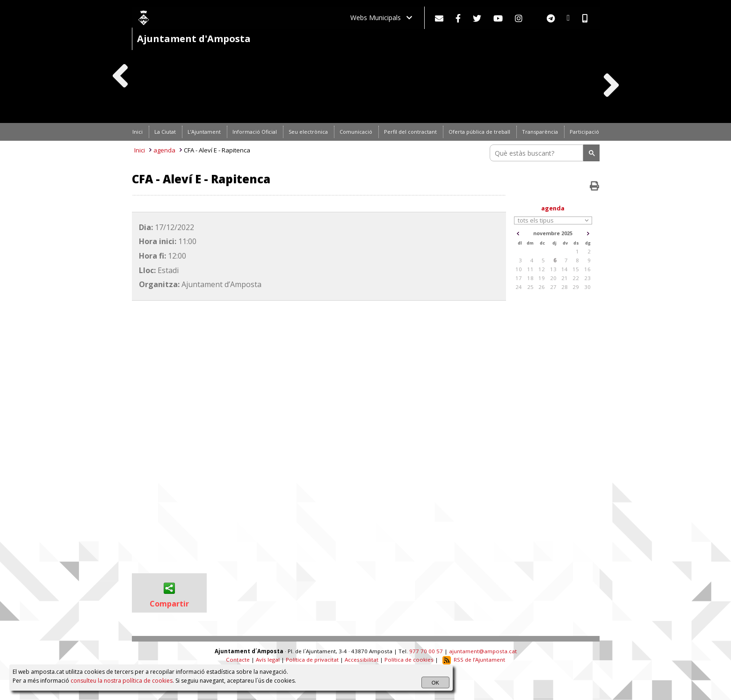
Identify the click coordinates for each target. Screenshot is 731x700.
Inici (140, 150)
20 (553, 278)
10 (519, 269)
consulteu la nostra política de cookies (122, 681)
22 (576, 278)
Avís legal (268, 660)
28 (565, 287)
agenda (164, 150)
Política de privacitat (312, 660)
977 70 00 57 (426, 651)
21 (565, 278)
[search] (538, 153)
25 (530, 287)
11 (530, 269)
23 (587, 278)
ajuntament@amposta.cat (483, 651)
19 (542, 278)
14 (565, 269)
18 (530, 278)
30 (587, 287)
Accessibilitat (362, 660)
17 (519, 278)
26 (542, 287)
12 (542, 269)
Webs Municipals (381, 18)
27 (553, 287)
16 (587, 269)
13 (553, 269)
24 (519, 287)
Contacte (238, 660)
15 (576, 269)
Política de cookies (409, 660)
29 (576, 287)
